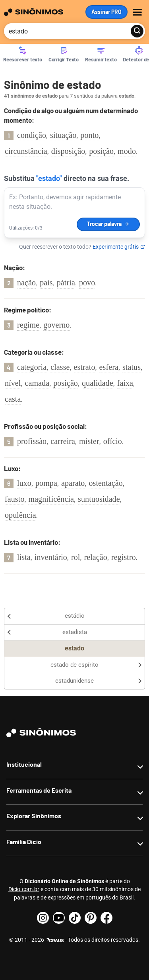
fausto (15, 499)
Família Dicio (24, 842)
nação (26, 283)
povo (87, 283)
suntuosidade (99, 499)
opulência (20, 515)
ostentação (105, 483)
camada (37, 383)
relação (95, 557)
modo (127, 151)
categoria (32, 367)
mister (89, 441)
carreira (63, 441)
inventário (51, 557)
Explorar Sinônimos (34, 816)
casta (13, 399)
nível (13, 383)
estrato (85, 367)
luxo (24, 483)
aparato (73, 483)
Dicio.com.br (24, 889)
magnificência (51, 499)
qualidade (98, 383)
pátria (66, 283)
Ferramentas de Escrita (39, 790)
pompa (46, 483)
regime (28, 325)
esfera (109, 367)
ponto (89, 135)
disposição (68, 151)
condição (32, 135)
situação (63, 135)
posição (101, 151)
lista (24, 557)
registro (124, 557)
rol (76, 557)
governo (56, 325)
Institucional (24, 764)
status (132, 367)
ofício (113, 441)
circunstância (26, 151)
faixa (125, 383)
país (46, 283)
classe (60, 367)
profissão (32, 441)
